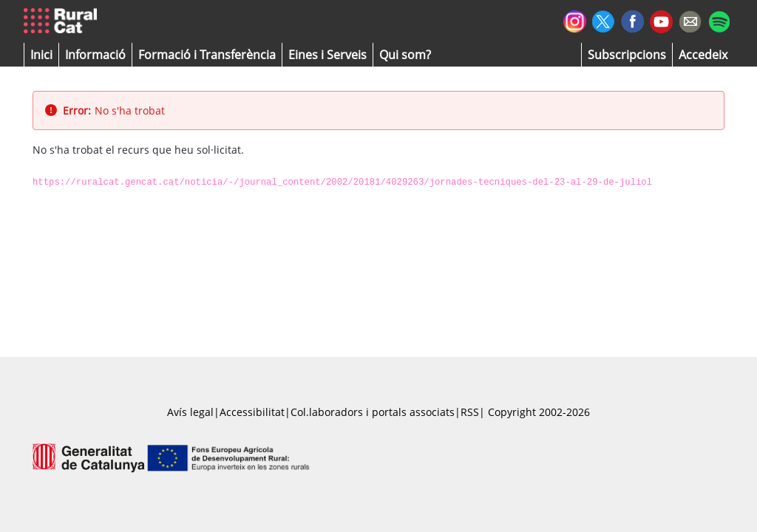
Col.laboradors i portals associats (373, 412)
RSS (470, 412)
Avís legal (190, 412)
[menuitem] (207, 55)
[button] (41, 55)
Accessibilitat (252, 412)
